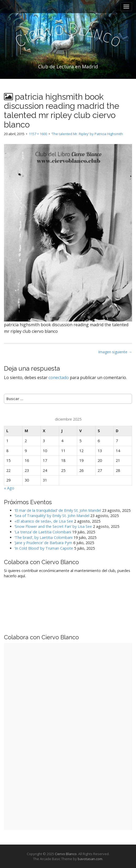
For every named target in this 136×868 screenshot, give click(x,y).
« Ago (9, 488)
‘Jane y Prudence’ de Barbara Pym (43, 543)
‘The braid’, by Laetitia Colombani (43, 537)
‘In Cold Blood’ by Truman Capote (44, 548)
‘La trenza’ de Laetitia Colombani (43, 532)
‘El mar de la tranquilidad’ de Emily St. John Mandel (58, 510)
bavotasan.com (90, 859)
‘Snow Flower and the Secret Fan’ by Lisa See (53, 526)
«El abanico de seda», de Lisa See (44, 521)
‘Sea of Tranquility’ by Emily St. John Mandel (52, 516)
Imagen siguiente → (115, 352)
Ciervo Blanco (66, 854)
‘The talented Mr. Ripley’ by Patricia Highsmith (87, 134)
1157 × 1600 (38, 134)
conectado (59, 377)
